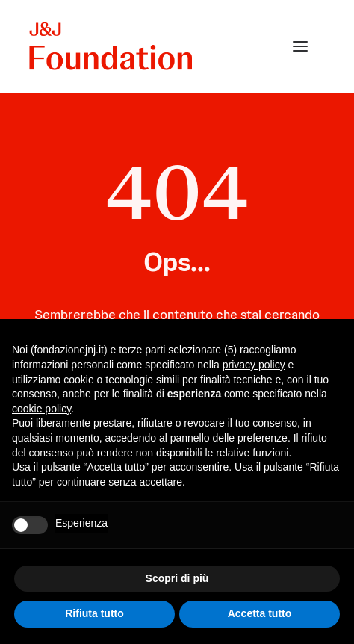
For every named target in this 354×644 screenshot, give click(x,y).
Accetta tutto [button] (260, 613)
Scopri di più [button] (177, 578)
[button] (300, 46)
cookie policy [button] (41, 409)
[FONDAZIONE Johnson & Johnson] (112, 46)
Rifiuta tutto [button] (94, 613)
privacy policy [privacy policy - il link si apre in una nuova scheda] (254, 365)
